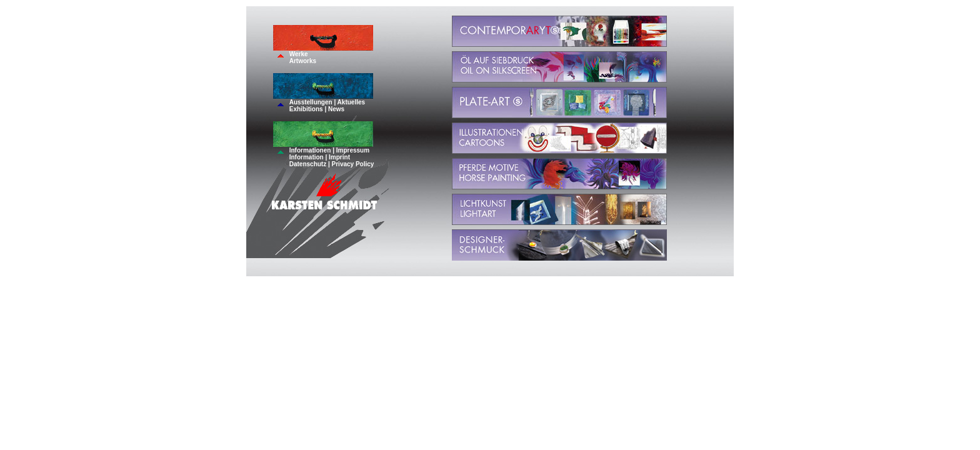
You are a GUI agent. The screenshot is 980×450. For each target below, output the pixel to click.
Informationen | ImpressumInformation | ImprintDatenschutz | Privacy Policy (332, 157)
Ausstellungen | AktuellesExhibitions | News (327, 106)
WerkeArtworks (303, 57)
